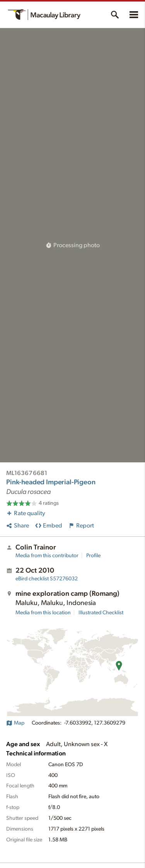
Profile (93, 556)
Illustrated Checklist (101, 613)
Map (15, 723)
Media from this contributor (47, 556)
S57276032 (47, 579)
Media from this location (43, 613)
